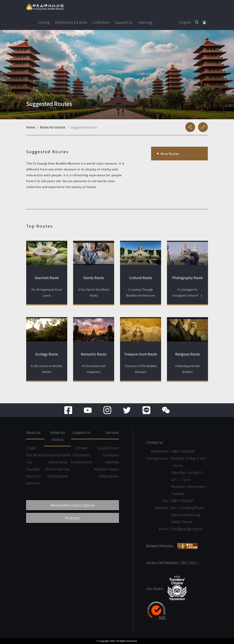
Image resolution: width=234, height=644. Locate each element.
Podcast (72, 518)
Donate (81, 448)
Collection (101, 22)
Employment (81, 462)
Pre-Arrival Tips (58, 469)
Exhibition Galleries (111, 458)
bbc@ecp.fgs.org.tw (187, 529)
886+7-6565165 (182, 500)
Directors (34, 476)
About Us (33, 432)
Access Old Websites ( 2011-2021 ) (172, 563)
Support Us (124, 22)
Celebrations (109, 476)
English (185, 22)
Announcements (58, 455)
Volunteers (81, 455)
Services (112, 432)
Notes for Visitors (53, 127)
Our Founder (33, 465)
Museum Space (107, 469)
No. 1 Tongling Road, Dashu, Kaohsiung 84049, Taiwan (188, 515)
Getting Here (58, 476)
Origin (31, 448)
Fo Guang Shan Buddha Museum (45, 7)
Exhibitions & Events (71, 22)
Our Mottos (35, 455)
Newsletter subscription (72, 505)
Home (31, 127)
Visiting (44, 22)
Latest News (58, 462)
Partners (33, 483)
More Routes (170, 154)
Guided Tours (108, 448)
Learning (145, 22)
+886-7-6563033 (183, 451)
